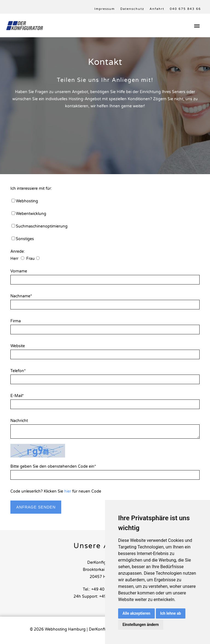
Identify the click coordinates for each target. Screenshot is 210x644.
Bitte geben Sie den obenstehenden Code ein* (53, 466)
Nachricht (19, 421)
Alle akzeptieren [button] (136, 613)
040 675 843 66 (185, 9)
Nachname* (21, 296)
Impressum (105, 9)
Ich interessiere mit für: (31, 189)
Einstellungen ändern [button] (141, 625)
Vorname (19, 271)
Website (18, 346)
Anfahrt (157, 9)
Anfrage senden (36, 507)
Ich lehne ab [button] (171, 613)
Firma (16, 321)
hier (68, 491)
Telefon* (18, 371)
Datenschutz (132, 9)
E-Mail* (17, 396)
